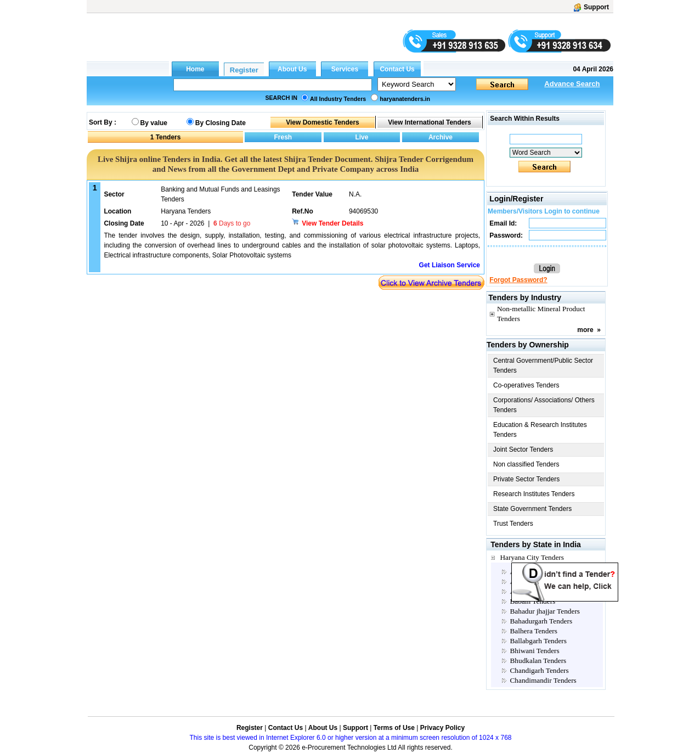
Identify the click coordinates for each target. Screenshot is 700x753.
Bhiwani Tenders (534, 651)
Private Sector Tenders (526, 479)
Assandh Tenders (535, 591)
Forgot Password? (518, 280)
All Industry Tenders (338, 99)
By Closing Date (221, 123)
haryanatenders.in (405, 99)
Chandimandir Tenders (543, 680)
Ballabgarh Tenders (538, 641)
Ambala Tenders (534, 581)
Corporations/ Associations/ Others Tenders (544, 405)
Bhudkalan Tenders (538, 661)
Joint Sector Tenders (523, 449)
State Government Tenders (532, 509)
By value (154, 123)
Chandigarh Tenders (539, 670)
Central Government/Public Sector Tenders (543, 366)
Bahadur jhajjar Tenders (545, 611)
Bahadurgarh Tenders (541, 621)
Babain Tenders (532, 601)
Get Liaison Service (450, 265)
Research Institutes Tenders (534, 494)
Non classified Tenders (526, 464)
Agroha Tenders (533, 572)
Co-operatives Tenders (526, 385)
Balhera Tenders (534, 631)
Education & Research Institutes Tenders (540, 430)
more (585, 330)
